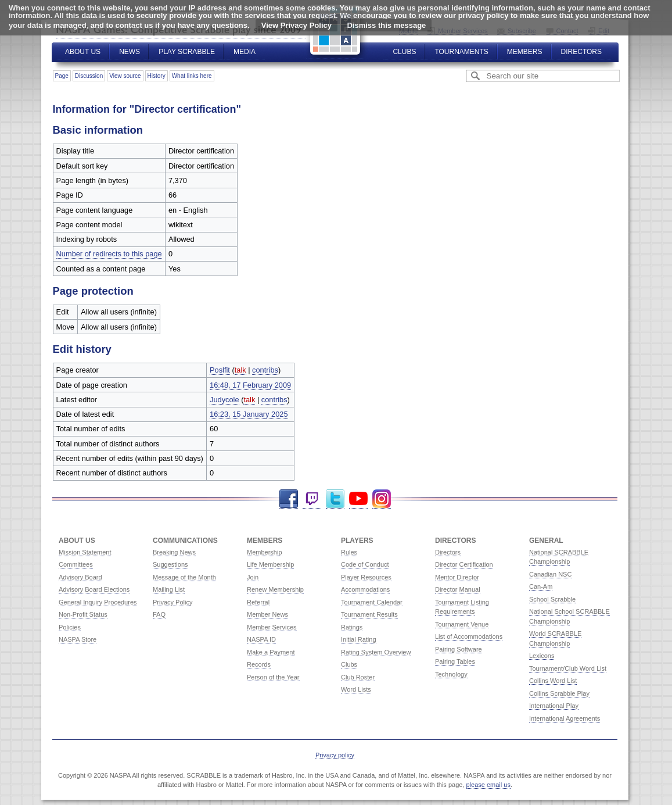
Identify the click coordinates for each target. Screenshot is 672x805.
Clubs (404, 52)
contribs (265, 370)
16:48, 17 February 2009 (250, 385)
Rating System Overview (376, 652)
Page (62, 76)
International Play (554, 706)
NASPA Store (78, 639)
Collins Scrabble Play (559, 693)
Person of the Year (273, 677)
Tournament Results (369, 614)
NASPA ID (261, 639)
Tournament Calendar (372, 602)
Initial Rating (359, 639)
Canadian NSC (550, 574)
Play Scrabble (187, 52)
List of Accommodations (469, 636)
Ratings (352, 627)
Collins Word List (553, 681)
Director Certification (464, 564)
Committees (76, 564)
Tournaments (461, 52)
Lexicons (542, 656)
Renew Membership (275, 589)
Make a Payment (271, 652)
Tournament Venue (462, 624)
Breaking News (174, 552)
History (157, 76)
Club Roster (358, 677)
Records (259, 664)
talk (240, 370)
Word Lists (356, 689)
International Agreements (565, 718)
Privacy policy (335, 755)
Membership (265, 552)
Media (245, 52)
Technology (451, 674)
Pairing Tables (455, 661)
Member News (267, 614)
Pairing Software (459, 649)
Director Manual (458, 589)
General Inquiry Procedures (98, 602)
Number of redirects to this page (109, 254)
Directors (581, 52)
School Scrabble (552, 599)
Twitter (335, 499)
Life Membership (270, 564)
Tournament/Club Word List (568, 668)
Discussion (89, 76)
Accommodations (365, 589)
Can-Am (541, 586)
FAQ (159, 614)
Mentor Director (457, 577)
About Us (83, 52)
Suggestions (170, 564)
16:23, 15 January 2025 (249, 414)
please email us (488, 785)
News (130, 52)
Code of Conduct (365, 564)
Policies (70, 627)
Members (525, 52)
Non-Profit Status (83, 614)
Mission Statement (85, 552)
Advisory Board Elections (94, 589)
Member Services (272, 627)
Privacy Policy (173, 602)
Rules (349, 552)
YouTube (358, 499)
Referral (258, 602)
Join (253, 577)
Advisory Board (80, 577)
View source (125, 76)
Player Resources (366, 577)
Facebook (289, 499)
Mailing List (169, 589)
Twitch (312, 499)
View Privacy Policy (297, 25)
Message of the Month (184, 577)
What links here (192, 76)
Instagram (382, 499)
